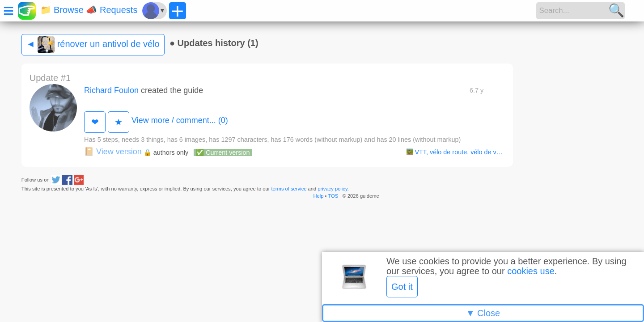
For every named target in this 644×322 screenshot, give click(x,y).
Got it (402, 287)
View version (113, 152)
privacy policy (332, 189)
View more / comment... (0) (180, 120)
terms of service (289, 189)
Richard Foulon (111, 90)
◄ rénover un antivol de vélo (93, 45)
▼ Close (483, 313)
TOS (333, 196)
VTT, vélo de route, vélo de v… (455, 152)
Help (318, 196)
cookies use (531, 271)
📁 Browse (62, 10)
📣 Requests (112, 10)
